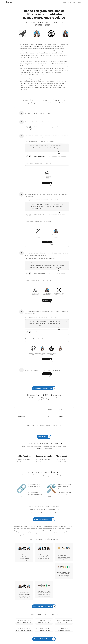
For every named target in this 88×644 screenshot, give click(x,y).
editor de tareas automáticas (38, 113)
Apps (69, 2)
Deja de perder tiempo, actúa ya (43, 519)
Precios (74, 2)
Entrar (79, 2)
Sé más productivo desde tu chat (43, 639)
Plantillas (64, 2)
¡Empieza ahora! (43, 437)
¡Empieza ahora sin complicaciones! (43, 388)
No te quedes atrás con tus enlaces (43, 606)
